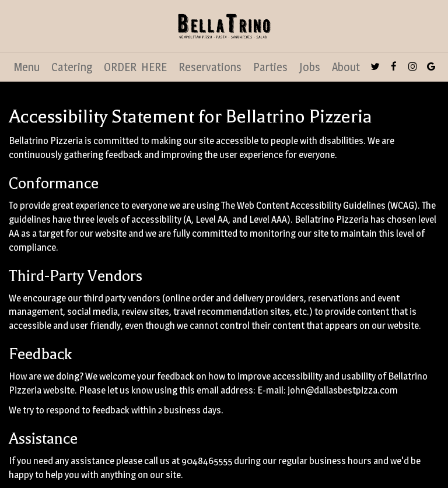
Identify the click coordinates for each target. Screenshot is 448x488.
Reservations (210, 67)
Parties (270, 67)
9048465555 (207, 461)
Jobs (310, 67)
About (346, 67)
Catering (72, 67)
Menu (27, 67)
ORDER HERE (135, 67)
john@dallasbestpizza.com (343, 390)
